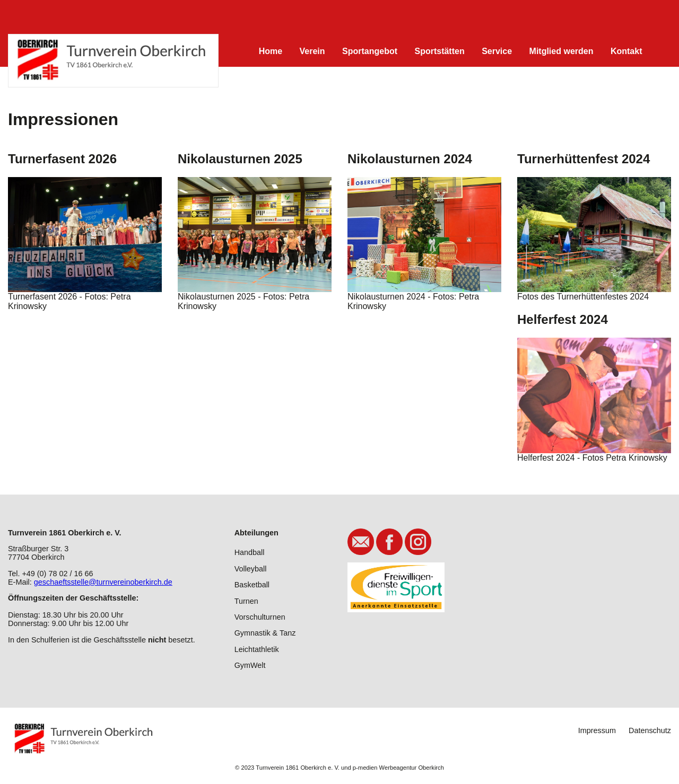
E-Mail (361, 542)
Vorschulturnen (260, 617)
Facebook (389, 542)
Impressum (597, 730)
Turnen (246, 601)
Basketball (252, 585)
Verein (312, 51)
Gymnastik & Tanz (265, 633)
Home (271, 51)
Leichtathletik (257, 649)
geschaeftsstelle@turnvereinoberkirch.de (103, 582)
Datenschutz (650, 730)
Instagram (418, 542)
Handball (250, 552)
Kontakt (626, 51)
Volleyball (251, 569)
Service (497, 51)
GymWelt (250, 665)
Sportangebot (370, 51)
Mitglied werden (562, 51)
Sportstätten (439, 51)
